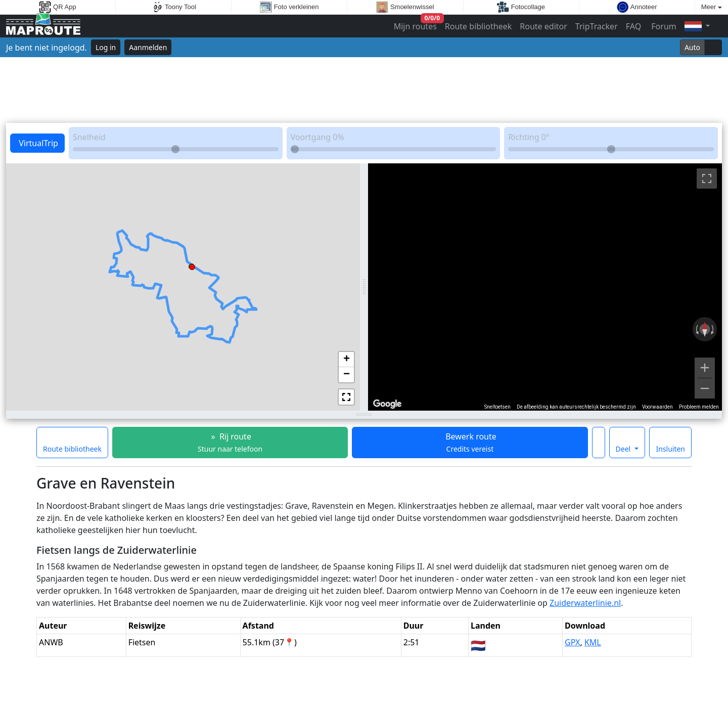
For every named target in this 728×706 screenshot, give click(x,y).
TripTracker (597, 26)
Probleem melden (699, 407)
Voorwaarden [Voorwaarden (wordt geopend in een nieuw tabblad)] (657, 407)
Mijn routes (416, 24)
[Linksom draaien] (696, 329)
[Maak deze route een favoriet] (599, 443)
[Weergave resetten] (705, 329)
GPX (572, 642)
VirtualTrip (37, 143)
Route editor (543, 26)
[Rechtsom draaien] (713, 329)
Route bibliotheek (478, 26)
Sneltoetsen (497, 407)
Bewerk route (470, 442)
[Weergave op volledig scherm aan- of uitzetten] (707, 179)
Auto (692, 47)
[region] (545, 287)
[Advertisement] (364, 90)
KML (593, 642)
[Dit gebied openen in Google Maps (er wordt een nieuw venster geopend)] (387, 404)
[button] (192, 266)
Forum (663, 26)
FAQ (633, 26)
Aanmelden (148, 47)
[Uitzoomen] (705, 388)
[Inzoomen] (705, 368)
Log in (106, 47)
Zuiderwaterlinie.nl (585, 603)
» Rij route (230, 442)
